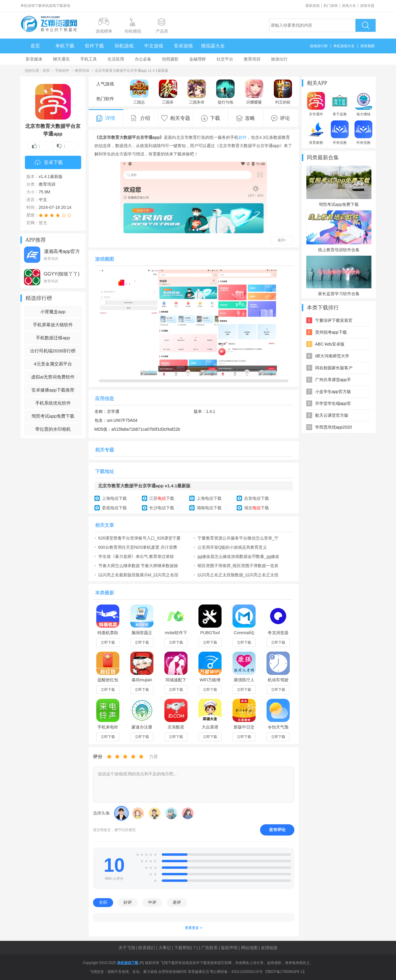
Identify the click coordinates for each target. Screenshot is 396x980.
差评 (177, 902)
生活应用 (116, 59)
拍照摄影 (170, 59)
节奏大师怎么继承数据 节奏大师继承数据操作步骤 (138, 566)
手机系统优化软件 (53, 403)
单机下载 (65, 46)
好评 (128, 902)
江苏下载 (162, 498)
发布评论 (277, 830)
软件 (243, 137)
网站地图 (249, 948)
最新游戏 (312, 6)
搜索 (365, 25)
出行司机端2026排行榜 (53, 351)
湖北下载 (256, 508)
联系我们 (147, 948)
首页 (35, 46)
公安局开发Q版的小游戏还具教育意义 (232, 547)
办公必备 (143, 59)
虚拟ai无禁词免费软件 (53, 377)
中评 (152, 902)
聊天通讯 (61, 59)
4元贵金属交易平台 (53, 364)
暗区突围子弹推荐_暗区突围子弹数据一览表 (238, 566)
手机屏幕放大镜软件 (53, 325)
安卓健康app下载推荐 (53, 390)
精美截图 (368, 46)
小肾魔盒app (53, 312)
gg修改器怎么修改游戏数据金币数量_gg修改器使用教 (239, 556)
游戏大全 (349, 6)
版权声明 (229, 948)
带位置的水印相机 (53, 429)
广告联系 (209, 948)
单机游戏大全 (344, 46)
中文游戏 (154, 46)
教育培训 (252, 59)
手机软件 (62, 71)
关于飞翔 (127, 948)
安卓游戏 (183, 46)
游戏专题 (367, 6)
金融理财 (198, 59)
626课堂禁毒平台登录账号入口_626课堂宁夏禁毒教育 (140, 538)
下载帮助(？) (186, 948)
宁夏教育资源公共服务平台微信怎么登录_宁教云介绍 (238, 538)
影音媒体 (34, 59)
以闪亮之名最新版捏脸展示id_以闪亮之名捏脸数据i (138, 575)
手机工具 (89, 59)
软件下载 (94, 46)
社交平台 (225, 59)
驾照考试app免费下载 (53, 416)
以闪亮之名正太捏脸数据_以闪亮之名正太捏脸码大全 (238, 575)
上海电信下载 (114, 498)
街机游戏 (124, 46)
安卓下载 (49, 163)
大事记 (165, 948)
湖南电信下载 (209, 508)
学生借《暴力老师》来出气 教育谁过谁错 (136, 556)
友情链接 (269, 948)
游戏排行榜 (319, 46)
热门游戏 (331, 6)
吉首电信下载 (256, 498)
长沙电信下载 (162, 508)
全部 (103, 902)
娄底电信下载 (114, 508)
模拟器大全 (213, 46)
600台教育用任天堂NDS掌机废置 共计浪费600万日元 (138, 547)
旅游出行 (279, 59)
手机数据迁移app (53, 338)
